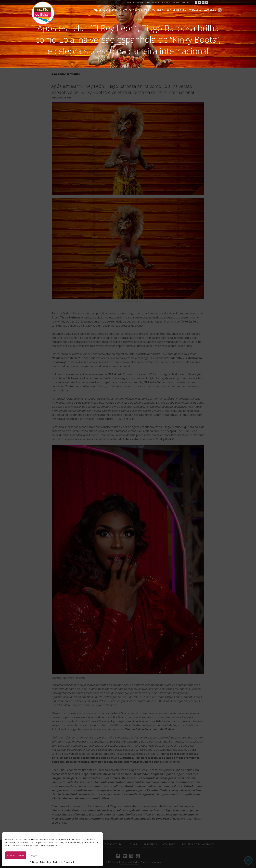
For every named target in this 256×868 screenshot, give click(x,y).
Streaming (196, 10)
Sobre (148, 3)
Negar (34, 855)
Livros (163, 10)
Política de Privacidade (41, 862)
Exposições (139, 10)
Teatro (117, 10)
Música (108, 10)
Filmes (127, 10)
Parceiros (176, 3)
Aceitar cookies (16, 855)
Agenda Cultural (179, 10)
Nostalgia (210, 10)
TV (157, 10)
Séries (150, 10)
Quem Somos (138, 3)
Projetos (166, 3)
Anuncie (156, 3)
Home (129, 3)
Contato (185, 3)
